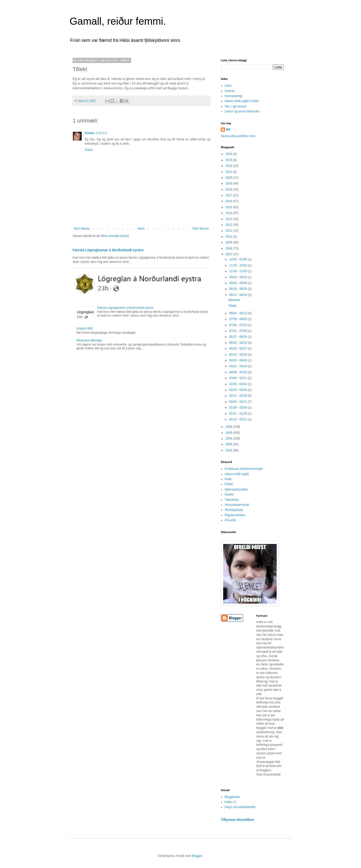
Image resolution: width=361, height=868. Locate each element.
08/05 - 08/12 (238, 313)
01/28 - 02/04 (238, 408)
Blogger (197, 856)
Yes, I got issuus (236, 106)
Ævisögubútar (234, 510)
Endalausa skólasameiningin (244, 469)
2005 (229, 433)
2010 (229, 237)
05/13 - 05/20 (238, 355)
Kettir (228, 479)
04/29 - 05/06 (238, 360)
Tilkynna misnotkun (237, 820)
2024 (229, 154)
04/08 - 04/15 (238, 372)
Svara (89, 150)
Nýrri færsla (82, 229)
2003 (229, 444)
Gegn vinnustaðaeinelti (240, 807)
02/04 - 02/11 (238, 402)
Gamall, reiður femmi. (118, 21)
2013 (229, 219)
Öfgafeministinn (235, 515)
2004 (229, 439)
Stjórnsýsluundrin (236, 489)
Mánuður (234, 300)
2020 (229, 178)
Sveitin (229, 494)
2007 (229, 254)
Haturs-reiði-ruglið (237, 474)
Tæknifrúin (232, 500)
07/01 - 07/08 (238, 331)
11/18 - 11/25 (238, 271)
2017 (229, 195)
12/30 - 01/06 (238, 259)
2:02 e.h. (102, 133)
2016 (229, 201)
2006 (229, 427)
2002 (229, 450)
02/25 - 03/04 (238, 384)
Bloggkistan (232, 797)
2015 (229, 207)
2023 (229, 160)
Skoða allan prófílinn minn (238, 136)
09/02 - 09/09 (238, 283)
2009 (229, 242)
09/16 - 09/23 (238, 277)
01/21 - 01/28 (238, 414)
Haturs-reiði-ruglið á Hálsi (242, 101)
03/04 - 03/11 (238, 378)
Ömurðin (230, 520)
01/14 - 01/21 (238, 419)
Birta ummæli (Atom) (115, 236)
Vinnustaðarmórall (237, 505)
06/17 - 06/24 (238, 337)
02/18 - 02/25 (238, 390)
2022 (229, 166)
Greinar (230, 91)
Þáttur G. (231, 802)
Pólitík (229, 484)
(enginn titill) (85, 328)
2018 (229, 190)
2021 (229, 172)
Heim (141, 229)
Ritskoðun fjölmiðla (89, 340)
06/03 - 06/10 (238, 343)
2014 (229, 213)
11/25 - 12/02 (238, 265)
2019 (229, 183)
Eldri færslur (201, 229)
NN (228, 130)
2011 (229, 231)
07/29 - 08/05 (238, 319)
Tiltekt (232, 306)
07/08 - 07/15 (238, 325)
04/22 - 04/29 (238, 366)
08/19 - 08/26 (238, 289)
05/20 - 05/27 (238, 349)
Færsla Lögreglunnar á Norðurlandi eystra (108, 250)
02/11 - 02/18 (238, 396)
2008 (229, 249)
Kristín (89, 133)
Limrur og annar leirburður (242, 111)
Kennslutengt (233, 96)
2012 (229, 225)
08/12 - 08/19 (238, 295)
